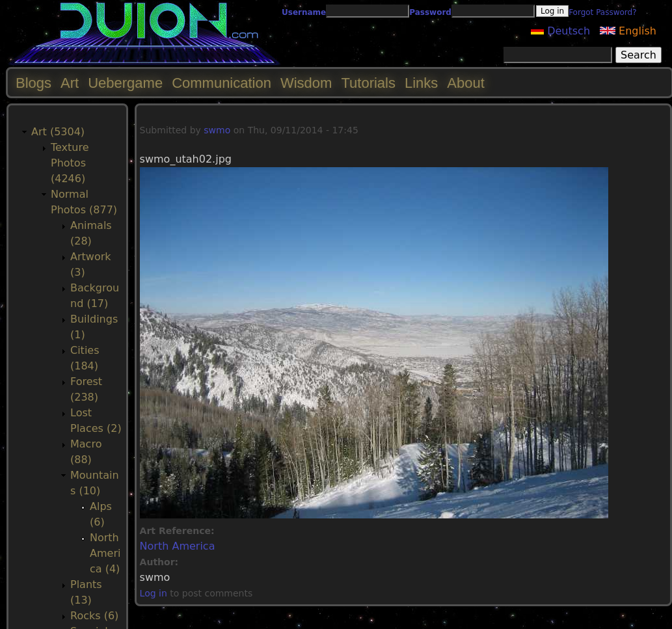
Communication (222, 83)
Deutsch (560, 31)
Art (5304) (58, 132)
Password (430, 12)
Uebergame (125, 83)
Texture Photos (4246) (70, 163)
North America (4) (105, 553)
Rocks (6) (94, 616)
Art (70, 83)
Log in (154, 593)
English (628, 31)
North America (178, 546)
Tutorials (368, 83)
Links (421, 83)
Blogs (34, 83)
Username (304, 12)
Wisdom (306, 83)
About (466, 83)
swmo (217, 130)
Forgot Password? (602, 12)
